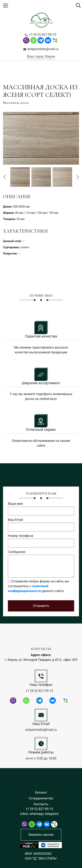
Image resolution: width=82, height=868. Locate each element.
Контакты (41, 804)
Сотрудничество (41, 798)
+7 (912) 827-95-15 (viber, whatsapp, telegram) (39, 811)
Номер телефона (21, 536)
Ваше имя (15, 504)
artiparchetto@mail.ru (41, 49)
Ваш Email (15, 520)
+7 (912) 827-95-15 (41, 35)
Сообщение (17, 552)
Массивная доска (16, 102)
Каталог (41, 792)
